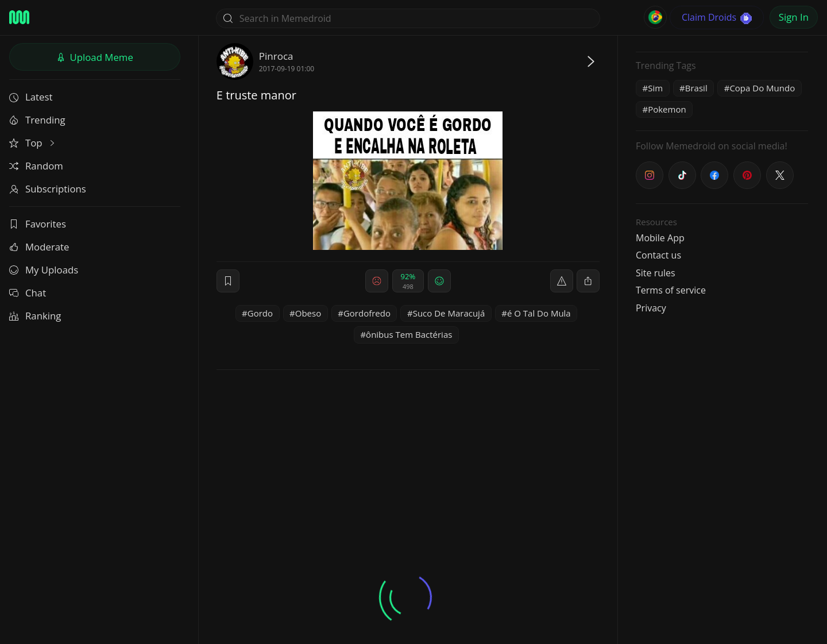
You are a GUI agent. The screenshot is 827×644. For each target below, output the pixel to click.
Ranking (35, 316)
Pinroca (276, 56)
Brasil (696, 88)
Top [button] (33, 143)
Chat (28, 293)
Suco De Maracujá (449, 313)
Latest (31, 97)
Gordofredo (367, 313)
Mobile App (660, 238)
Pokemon (667, 109)
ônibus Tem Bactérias (409, 334)
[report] (562, 281)
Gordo (260, 313)
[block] (588, 281)
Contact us (658, 255)
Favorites (38, 224)
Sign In (794, 17)
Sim (655, 88)
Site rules (656, 273)
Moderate (39, 247)
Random (36, 166)
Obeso (308, 313)
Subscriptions (48, 189)
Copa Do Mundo (762, 88)
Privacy (651, 308)
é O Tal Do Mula (539, 313)
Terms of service (671, 290)
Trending (37, 120)
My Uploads (44, 270)
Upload (95, 57)
